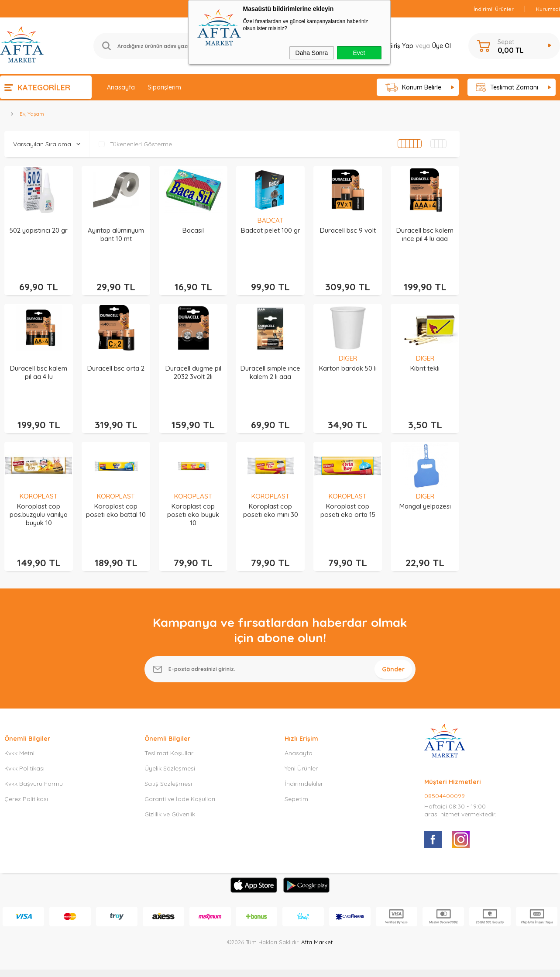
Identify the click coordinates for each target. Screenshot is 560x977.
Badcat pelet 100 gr (271, 230)
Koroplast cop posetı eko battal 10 (116, 501)
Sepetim (296, 784)
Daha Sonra (312, 53)
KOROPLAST (39, 487)
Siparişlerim (165, 87)
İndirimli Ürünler (494, 9)
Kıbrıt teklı (425, 363)
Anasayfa (121, 87)
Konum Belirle (414, 88)
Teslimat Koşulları (170, 739)
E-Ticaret (255, 966)
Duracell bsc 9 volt (348, 230)
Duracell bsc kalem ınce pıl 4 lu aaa (425, 234)
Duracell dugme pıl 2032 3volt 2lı (193, 368)
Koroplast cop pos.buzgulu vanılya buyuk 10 (39, 505)
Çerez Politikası (26, 784)
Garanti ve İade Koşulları (180, 784)
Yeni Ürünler (301, 754)
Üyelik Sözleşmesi (170, 754)
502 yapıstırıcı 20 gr (39, 230)
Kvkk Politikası (24, 754)
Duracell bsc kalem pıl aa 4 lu (39, 368)
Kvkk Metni (19, 739)
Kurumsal (548, 9)
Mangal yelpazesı (425, 497)
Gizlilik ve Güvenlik (170, 800)
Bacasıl (193, 230)
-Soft (235, 966)
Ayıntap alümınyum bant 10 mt (116, 234)
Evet (359, 53)
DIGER (348, 353)
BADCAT (270, 220)
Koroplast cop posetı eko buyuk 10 (193, 505)
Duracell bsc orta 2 (116, 363)
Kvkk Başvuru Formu (34, 769)
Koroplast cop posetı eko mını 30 (271, 501)
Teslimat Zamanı (507, 88)
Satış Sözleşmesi (168, 769)
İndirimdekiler (304, 769)
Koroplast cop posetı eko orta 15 (348, 501)
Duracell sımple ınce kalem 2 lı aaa (270, 368)
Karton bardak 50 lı (348, 363)
